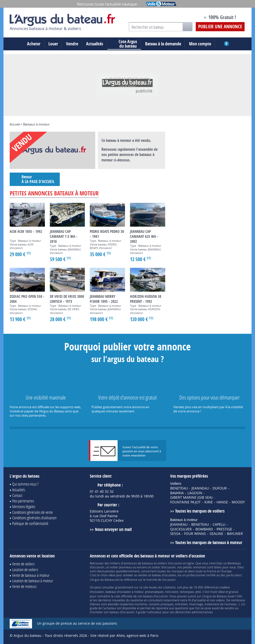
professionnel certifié (201, 575)
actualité (200, 600)
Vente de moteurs (24, 586)
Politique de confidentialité (30, 523)
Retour (35, 179)
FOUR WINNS (195, 534)
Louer (53, 44)
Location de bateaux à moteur (33, 581)
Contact (17, 495)
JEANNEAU (200, 488)
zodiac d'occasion (164, 567)
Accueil (15, 124)
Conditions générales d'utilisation (34, 518)
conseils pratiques (161, 604)
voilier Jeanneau (121, 567)
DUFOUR (220, 488)
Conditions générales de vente (32, 512)
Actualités (95, 44)
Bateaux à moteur (36, 124)
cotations (169, 587)
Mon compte (200, 44)
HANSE (222, 502)
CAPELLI (219, 524)
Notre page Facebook (190, 18)
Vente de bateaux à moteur (31, 575)
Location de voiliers (25, 569)
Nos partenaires (23, 501)
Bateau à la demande (163, 44)
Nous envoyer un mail (113, 529)
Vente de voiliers (23, 564)
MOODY (238, 502)
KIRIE (209, 502)
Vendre (72, 44)
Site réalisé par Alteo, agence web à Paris (124, 635)
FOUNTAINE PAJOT (185, 502)
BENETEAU (179, 488)
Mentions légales (24, 506)
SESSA (175, 534)
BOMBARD (204, 529)
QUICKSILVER (181, 529)
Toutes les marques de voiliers (200, 511)
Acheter (34, 44)
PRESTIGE (224, 529)
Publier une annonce (220, 27)
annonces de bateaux (138, 563)
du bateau (124, 44)
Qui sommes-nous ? (25, 484)
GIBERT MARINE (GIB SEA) (191, 497)
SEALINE (216, 534)
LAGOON (195, 493)
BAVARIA (177, 493)
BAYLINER (235, 534)
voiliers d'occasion (170, 563)
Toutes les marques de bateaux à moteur (209, 542)
